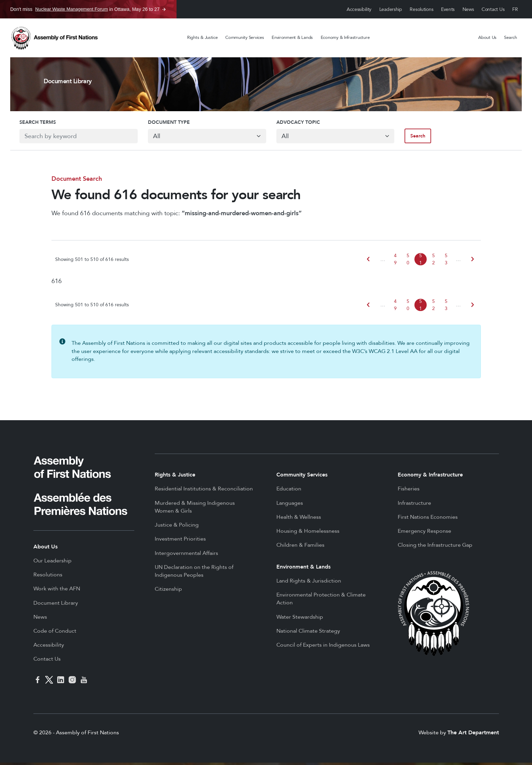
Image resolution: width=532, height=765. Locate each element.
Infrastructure (414, 505)
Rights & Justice (202, 38)
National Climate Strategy (308, 633)
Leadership (391, 9)
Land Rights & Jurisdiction (309, 583)
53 (446, 262)
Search (510, 38)
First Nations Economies (428, 519)
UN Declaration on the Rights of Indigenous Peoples (194, 574)
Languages (290, 505)
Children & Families (300, 547)
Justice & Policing (177, 527)
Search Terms (28, 124)
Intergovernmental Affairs (186, 556)
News (468, 9)
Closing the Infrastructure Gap (435, 547)
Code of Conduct (55, 633)
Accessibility (359, 9)
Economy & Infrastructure (345, 38)
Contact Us (493, 9)
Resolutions (421, 9)
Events (448, 9)
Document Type (164, 124)
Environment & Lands (292, 38)
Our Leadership (52, 563)
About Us (487, 38)
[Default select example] (204, 138)
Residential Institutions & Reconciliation (204, 491)
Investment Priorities (180, 541)
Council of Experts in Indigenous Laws (323, 647)
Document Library (56, 605)
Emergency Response (424, 533)
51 (421, 262)
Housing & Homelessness (308, 533)
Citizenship (168, 591)
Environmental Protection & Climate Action (321, 601)
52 (434, 262)
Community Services (245, 38)
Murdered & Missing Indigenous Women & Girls (195, 510)
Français (515, 9)
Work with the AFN (57, 591)
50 (408, 262)
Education (289, 491)
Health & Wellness (299, 519)
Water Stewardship (300, 619)
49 (395, 262)
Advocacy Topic (298, 124)
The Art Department (473, 735)
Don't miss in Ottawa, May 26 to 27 (85, 9)
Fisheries (409, 491)
